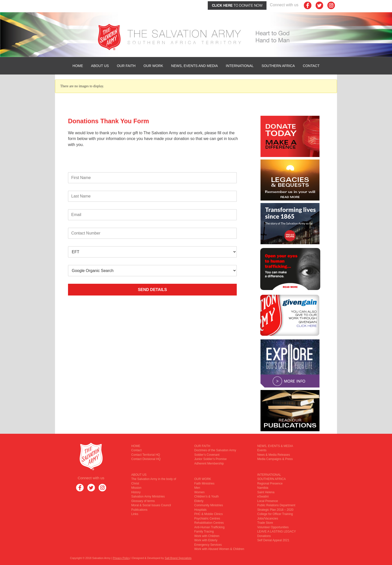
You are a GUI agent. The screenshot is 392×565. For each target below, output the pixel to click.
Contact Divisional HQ (146, 459)
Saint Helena (266, 492)
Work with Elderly (206, 540)
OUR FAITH (126, 66)
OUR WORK (153, 66)
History (136, 492)
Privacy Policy (121, 558)
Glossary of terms (143, 501)
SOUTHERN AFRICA (278, 66)
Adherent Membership (209, 463)
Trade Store (265, 523)
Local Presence (268, 501)
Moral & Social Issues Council (151, 505)
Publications (139, 510)
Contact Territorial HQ (146, 455)
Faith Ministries (204, 483)
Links (135, 514)
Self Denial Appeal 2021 (273, 540)
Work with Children (207, 536)
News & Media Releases (274, 455)
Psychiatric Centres (207, 518)
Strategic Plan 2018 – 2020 (275, 510)
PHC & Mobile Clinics (208, 514)
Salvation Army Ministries (148, 496)
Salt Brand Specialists (178, 558)
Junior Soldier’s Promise (210, 459)
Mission (136, 488)
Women (199, 492)
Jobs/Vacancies (268, 518)
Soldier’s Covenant (207, 455)
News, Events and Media (195, 66)
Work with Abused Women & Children (219, 549)
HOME (78, 66)
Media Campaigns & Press (275, 459)
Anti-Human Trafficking (209, 527)
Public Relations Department (276, 505)
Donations (264, 536)
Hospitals (200, 510)
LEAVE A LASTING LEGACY (277, 531)
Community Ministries (209, 505)
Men (197, 488)
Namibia (263, 488)
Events (262, 450)
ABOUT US (100, 66)
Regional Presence (270, 483)
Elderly (199, 501)
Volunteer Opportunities (273, 527)
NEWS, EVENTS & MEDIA (275, 446)
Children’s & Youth (206, 496)
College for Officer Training (275, 514)
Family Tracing (204, 531)
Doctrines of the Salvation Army (215, 450)
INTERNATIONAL (240, 66)
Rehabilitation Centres (209, 523)
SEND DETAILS (152, 290)
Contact (311, 66)
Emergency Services (208, 545)
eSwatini (263, 496)
